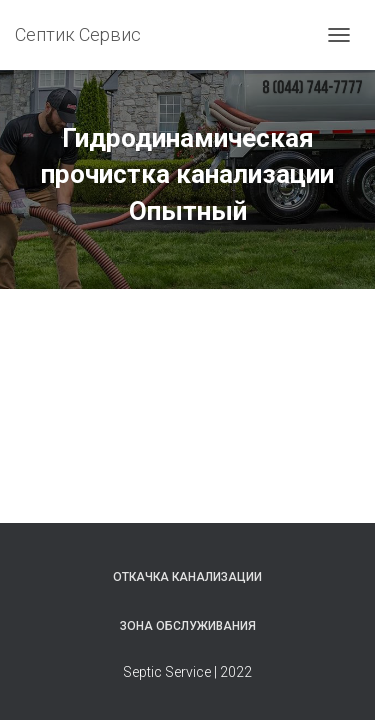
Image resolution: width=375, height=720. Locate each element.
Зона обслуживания (188, 626)
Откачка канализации (187, 577)
